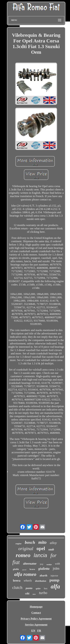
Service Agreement (36, 625)
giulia (16, 569)
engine (18, 544)
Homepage (36, 607)
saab (51, 549)
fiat (16, 562)
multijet (49, 565)
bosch (30, 542)
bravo (32, 569)
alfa (55, 586)
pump (54, 580)
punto (29, 588)
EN (33, 631)
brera (17, 580)
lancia (40, 555)
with (57, 564)
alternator (30, 564)
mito (42, 542)
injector (54, 576)
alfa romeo (25, 574)
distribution (41, 581)
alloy (53, 543)
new (34, 594)
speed (24, 570)
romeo (23, 555)
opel (41, 548)
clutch (17, 587)
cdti (27, 593)
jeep (42, 564)
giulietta (44, 569)
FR (39, 631)
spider (38, 589)
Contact (36, 613)
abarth (43, 576)
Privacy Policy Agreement (36, 619)
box (46, 588)
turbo (43, 593)
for (53, 555)
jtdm (56, 568)
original (26, 549)
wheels (28, 581)
